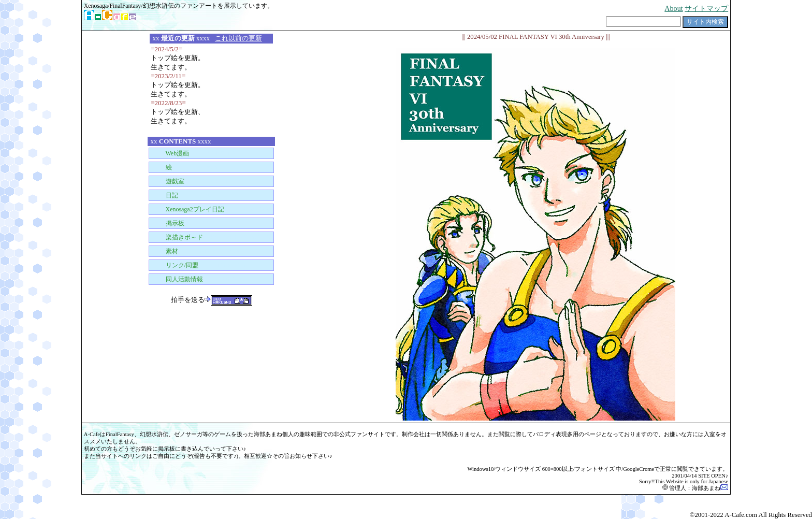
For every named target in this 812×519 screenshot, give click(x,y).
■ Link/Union (197, 265)
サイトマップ (706, 8)
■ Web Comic (193, 153)
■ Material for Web (194, 251)
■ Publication (199, 279)
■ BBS (182, 223)
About (673, 8)
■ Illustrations (184, 167)
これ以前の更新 (238, 38)
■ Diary (180, 195)
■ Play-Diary (209, 209)
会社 (419, 434)
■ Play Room (190, 181)
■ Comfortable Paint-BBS (209, 237)
